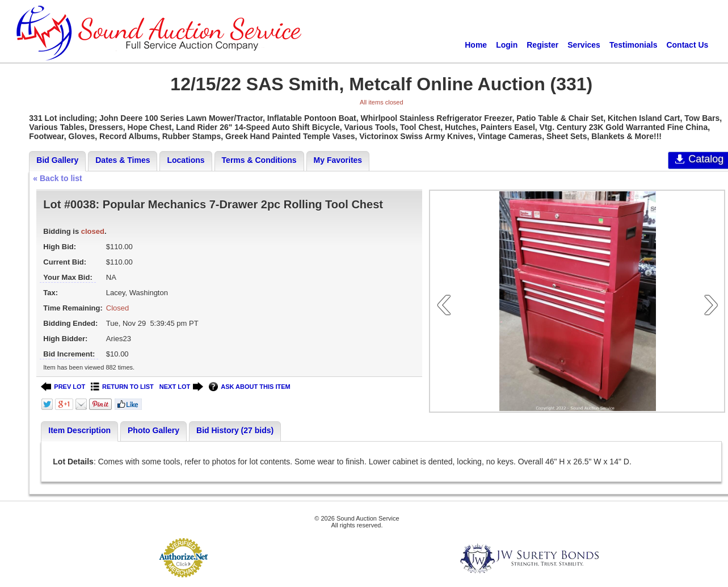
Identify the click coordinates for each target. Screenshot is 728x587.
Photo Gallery (153, 430)
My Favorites (338, 160)
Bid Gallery (57, 160)
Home (476, 45)
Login (507, 45)
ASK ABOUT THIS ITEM (249, 387)
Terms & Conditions (259, 160)
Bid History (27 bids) (235, 430)
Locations (186, 160)
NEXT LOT (181, 387)
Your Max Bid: (68, 277)
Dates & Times (123, 160)
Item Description (79, 430)
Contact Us (687, 45)
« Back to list (57, 178)
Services (584, 45)
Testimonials (634, 45)
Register (542, 45)
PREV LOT (63, 387)
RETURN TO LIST (122, 387)
